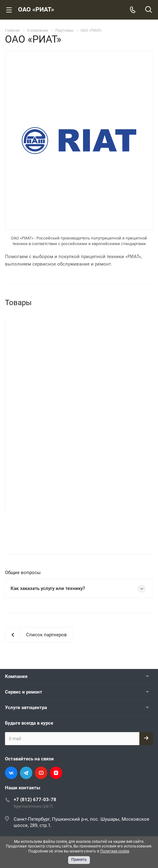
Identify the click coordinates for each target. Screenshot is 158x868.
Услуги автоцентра (26, 639)
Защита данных (110, 826)
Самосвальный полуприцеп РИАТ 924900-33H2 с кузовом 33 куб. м (116, 399)
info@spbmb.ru (29, 770)
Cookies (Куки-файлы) (116, 815)
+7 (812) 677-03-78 (35, 731)
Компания (16, 608)
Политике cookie (115, 851)
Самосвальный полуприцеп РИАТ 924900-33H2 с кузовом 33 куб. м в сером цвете (42, 399)
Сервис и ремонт (24, 624)
